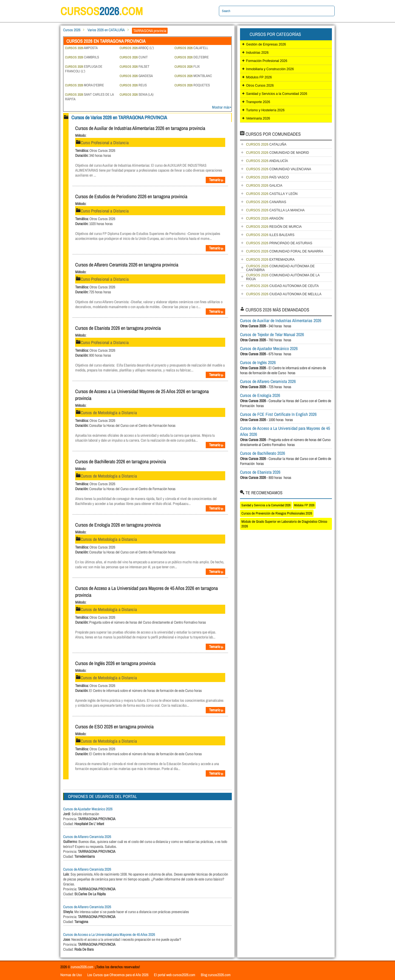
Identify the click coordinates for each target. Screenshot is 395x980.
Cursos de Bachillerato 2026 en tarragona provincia (121, 461)
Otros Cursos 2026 (260, 86)
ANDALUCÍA (267, 161)
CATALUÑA (266, 144)
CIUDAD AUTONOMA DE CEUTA (282, 286)
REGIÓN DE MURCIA (274, 227)
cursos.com (101, 11)
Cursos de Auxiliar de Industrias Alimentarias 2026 (281, 320)
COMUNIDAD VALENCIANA (279, 169)
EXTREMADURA (270, 260)
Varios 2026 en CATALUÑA (106, 30)
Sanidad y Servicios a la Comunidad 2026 (277, 94)
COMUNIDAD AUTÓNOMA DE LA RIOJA (283, 277)
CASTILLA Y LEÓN (272, 194)
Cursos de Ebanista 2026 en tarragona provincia (118, 328)
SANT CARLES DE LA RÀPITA (89, 97)
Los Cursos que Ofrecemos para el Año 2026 (118, 975)
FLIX (187, 66)
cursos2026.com (82, 967)
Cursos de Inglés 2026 (258, 362)
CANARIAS (266, 202)
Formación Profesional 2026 (267, 61)
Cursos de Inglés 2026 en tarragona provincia (115, 663)
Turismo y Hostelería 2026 (265, 110)
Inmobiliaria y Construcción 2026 (270, 69)
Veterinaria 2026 (258, 118)
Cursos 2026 (72, 30)
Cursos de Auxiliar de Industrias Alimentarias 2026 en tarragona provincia (140, 128)
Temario (216, 180)
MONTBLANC (193, 76)
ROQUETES (192, 85)
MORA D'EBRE (84, 85)
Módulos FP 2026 (259, 77)
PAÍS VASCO (267, 177)
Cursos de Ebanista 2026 (260, 472)
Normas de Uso (71, 975)
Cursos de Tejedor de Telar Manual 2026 (272, 334)
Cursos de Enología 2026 (260, 395)
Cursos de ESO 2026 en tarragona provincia (114, 727)
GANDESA (136, 76)
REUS (133, 85)
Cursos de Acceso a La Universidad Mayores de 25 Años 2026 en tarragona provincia (142, 395)
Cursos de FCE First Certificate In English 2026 (278, 414)
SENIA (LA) (137, 94)
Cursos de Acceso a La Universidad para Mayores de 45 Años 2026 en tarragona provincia (146, 592)
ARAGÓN (265, 218)
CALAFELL (191, 48)
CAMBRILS (82, 57)
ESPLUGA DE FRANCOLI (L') (84, 69)
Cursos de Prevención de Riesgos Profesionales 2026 (277, 513)
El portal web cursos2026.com (175, 975)
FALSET (135, 66)
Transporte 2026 (258, 102)
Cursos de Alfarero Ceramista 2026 (87, 837)
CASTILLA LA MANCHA (275, 210)
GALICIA (264, 186)
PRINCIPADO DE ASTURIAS (279, 243)
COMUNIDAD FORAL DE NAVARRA (285, 251)
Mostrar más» (222, 107)
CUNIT (134, 57)
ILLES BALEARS (270, 235)
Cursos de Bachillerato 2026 (263, 453)
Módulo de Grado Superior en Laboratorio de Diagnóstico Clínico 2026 (284, 524)
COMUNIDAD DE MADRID (277, 153)
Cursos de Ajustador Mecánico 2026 (88, 809)
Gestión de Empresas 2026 (266, 44)
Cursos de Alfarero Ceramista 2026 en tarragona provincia (127, 265)
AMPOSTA (81, 48)
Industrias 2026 (257, 53)
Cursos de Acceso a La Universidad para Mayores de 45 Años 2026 (109, 934)
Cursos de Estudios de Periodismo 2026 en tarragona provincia (131, 196)
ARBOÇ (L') (137, 48)
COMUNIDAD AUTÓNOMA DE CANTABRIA (280, 268)
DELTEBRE (192, 57)
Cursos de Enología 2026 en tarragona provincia (118, 525)
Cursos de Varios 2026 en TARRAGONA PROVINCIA (119, 117)
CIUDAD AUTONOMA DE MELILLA (284, 294)
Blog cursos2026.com (216, 975)
